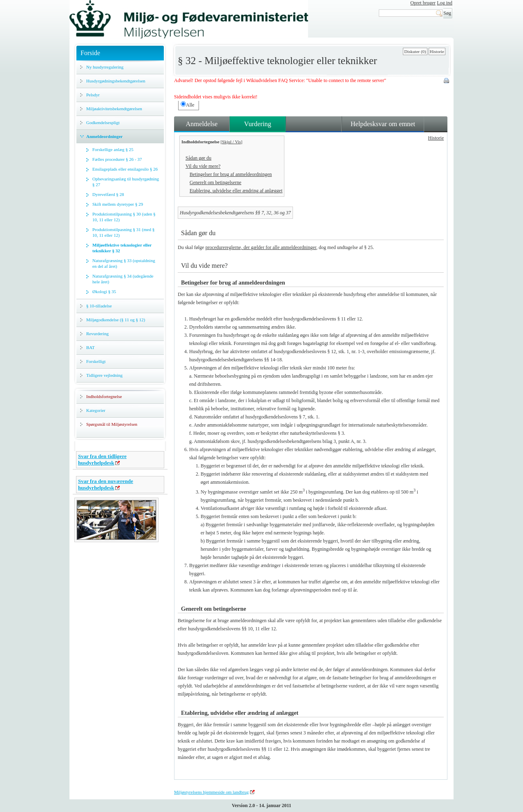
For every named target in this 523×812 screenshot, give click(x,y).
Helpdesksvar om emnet (383, 124)
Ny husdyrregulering (105, 67)
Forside (90, 53)
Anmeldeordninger (104, 136)
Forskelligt (96, 361)
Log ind (445, 3)
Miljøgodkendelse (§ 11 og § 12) (116, 320)
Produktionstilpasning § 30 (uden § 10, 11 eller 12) (124, 217)
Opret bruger (423, 3)
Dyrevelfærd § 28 (108, 194)
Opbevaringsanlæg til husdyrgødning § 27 (126, 182)
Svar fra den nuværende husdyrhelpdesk (106, 484)
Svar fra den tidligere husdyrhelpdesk (102, 459)
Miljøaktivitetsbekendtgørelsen (114, 109)
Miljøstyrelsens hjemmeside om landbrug (211, 792)
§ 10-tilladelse (99, 306)
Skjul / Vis (231, 142)
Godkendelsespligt (103, 122)
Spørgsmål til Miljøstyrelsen (112, 424)
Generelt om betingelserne (216, 182)
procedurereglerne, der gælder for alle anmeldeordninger (261, 247)
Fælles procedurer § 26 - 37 (117, 159)
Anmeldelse (201, 124)
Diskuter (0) (415, 51)
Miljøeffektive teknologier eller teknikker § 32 (122, 248)
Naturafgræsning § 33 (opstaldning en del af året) (124, 263)
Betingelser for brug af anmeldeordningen (231, 174)
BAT (91, 347)
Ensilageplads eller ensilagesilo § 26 (125, 169)
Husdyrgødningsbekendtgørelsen (116, 81)
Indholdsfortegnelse (104, 396)
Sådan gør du (198, 158)
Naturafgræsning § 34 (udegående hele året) (123, 279)
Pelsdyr (93, 95)
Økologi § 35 (104, 291)
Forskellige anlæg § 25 (113, 149)
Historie (437, 51)
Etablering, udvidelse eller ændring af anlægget (236, 191)
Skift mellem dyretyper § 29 (118, 204)
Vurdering (257, 124)
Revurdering (97, 334)
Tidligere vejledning (104, 375)
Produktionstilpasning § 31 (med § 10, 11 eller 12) (123, 232)
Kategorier (96, 410)
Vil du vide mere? (203, 166)
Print (447, 81)
